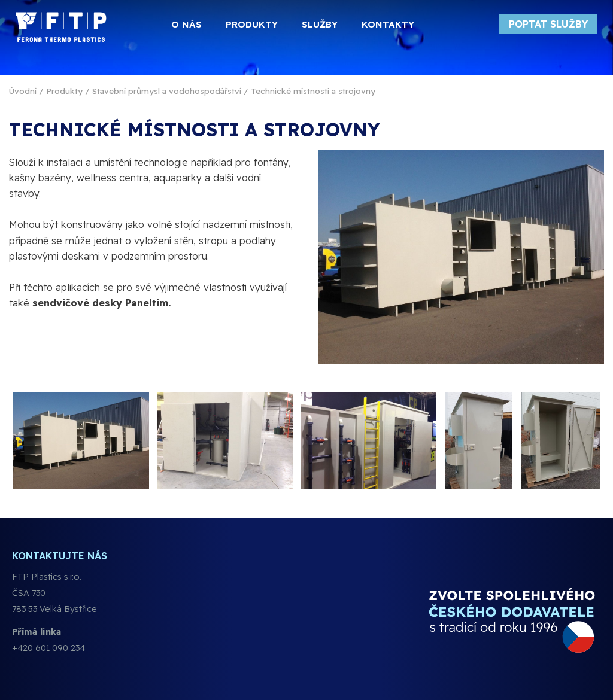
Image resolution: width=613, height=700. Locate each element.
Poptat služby (548, 24)
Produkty (64, 91)
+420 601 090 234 (48, 648)
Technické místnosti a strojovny (313, 91)
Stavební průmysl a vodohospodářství (167, 91)
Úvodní (23, 91)
